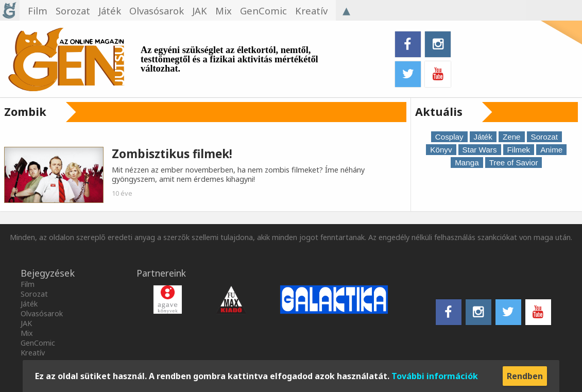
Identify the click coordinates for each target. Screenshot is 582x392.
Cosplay (449, 137)
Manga (467, 163)
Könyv (441, 150)
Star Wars (480, 150)
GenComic (38, 343)
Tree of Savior (514, 163)
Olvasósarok (42, 313)
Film (28, 284)
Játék (483, 137)
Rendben (525, 376)
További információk (435, 376)
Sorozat (544, 137)
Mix (27, 333)
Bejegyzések (48, 273)
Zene (512, 137)
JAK (26, 323)
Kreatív (33, 353)
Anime (551, 150)
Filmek (519, 150)
